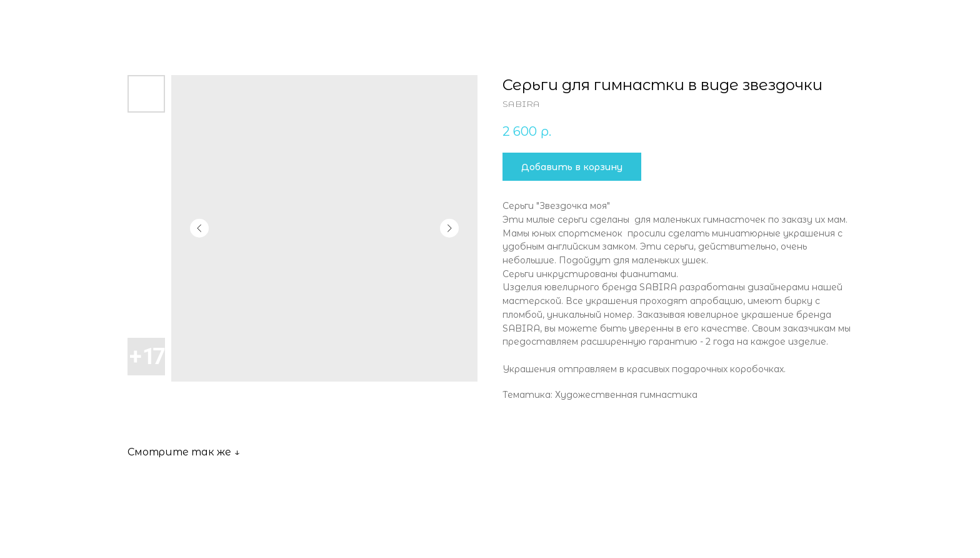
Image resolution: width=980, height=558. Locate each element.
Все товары (52, 19)
